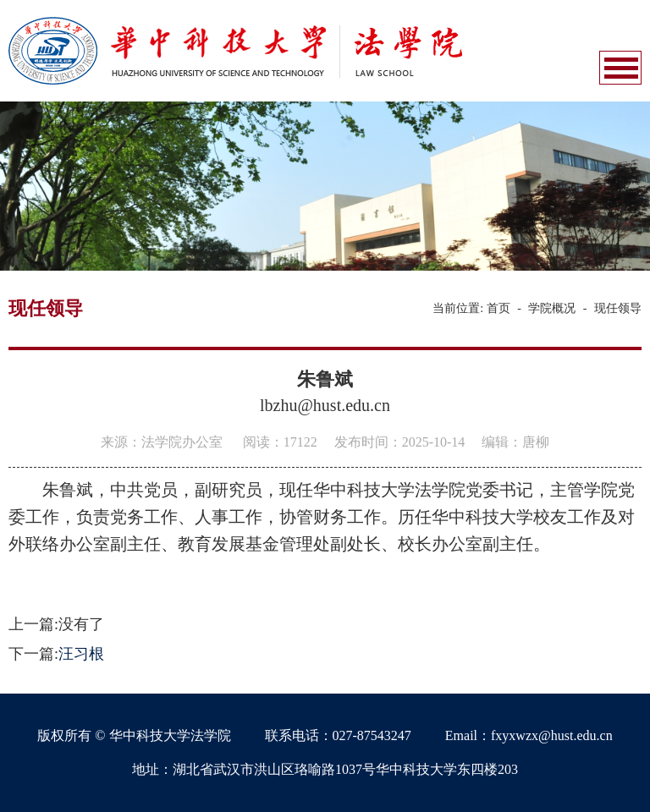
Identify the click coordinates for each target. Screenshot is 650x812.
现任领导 (618, 308)
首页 (499, 308)
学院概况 (552, 308)
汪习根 (81, 654)
